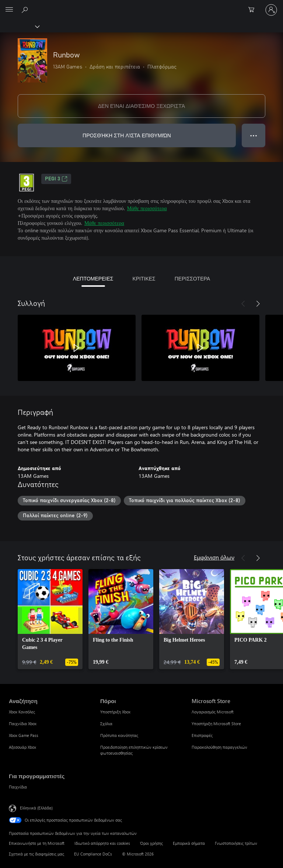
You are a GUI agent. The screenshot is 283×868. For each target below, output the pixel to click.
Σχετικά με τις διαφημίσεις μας (36, 854)
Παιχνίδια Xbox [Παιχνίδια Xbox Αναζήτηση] (23, 724)
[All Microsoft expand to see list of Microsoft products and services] (9, 10)
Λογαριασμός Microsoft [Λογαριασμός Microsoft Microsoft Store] (213, 712)
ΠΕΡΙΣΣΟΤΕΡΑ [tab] (192, 278)
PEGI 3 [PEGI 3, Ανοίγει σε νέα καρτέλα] (56, 179)
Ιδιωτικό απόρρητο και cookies (102, 843)
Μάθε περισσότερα (147, 208)
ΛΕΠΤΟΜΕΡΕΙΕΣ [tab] (93, 278)
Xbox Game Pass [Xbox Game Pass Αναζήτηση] (24, 735)
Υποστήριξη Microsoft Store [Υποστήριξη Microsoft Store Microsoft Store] (216, 724)
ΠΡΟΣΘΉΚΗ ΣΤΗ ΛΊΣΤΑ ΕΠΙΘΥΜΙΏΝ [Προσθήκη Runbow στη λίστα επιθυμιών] (127, 135)
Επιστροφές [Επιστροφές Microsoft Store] (202, 735)
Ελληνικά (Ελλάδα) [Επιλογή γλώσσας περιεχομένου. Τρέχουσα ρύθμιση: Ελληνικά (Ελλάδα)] (36, 808)
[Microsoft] (141, 6)
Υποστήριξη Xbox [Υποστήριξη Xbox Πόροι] (115, 712)
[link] (50, 619)
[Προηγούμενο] (243, 304)
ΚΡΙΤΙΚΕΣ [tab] (144, 278)
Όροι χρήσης (151, 843)
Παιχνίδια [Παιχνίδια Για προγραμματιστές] (18, 787)
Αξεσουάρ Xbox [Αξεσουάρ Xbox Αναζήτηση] (22, 747)
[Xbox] (19, 26)
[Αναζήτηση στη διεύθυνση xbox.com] (26, 10)
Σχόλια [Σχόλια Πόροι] (106, 724)
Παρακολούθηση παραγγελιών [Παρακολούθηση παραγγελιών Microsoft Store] (219, 747)
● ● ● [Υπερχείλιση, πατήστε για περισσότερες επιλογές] (254, 135)
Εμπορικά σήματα (189, 843)
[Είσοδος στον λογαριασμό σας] (271, 10)
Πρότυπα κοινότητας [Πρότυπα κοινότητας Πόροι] (119, 735)
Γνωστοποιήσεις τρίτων (236, 843)
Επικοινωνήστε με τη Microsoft (37, 843)
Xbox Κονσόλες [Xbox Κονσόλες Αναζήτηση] (22, 712)
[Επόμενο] (258, 304)
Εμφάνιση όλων (214, 557)
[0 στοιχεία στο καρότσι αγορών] (254, 10)
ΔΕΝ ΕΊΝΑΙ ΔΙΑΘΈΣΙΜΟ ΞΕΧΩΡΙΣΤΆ (141, 106)
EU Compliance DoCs (93, 854)
